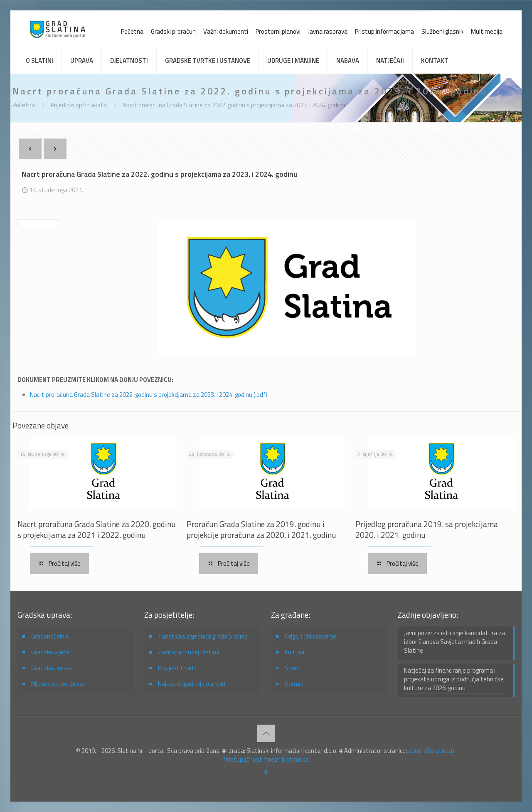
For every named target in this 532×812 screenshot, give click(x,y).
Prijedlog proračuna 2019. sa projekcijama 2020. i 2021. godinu (427, 529)
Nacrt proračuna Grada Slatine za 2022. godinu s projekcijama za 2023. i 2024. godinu (234, 105)
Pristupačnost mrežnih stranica (266, 759)
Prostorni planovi (278, 31)
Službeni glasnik (442, 31)
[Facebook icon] (266, 772)
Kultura (294, 652)
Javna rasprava (328, 31)
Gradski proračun (173, 31)
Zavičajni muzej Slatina (189, 652)
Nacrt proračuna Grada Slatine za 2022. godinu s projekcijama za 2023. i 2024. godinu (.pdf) (149, 395)
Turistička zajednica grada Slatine (203, 636)
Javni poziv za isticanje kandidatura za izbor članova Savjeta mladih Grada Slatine (454, 642)
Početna (132, 31)
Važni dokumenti (226, 31)
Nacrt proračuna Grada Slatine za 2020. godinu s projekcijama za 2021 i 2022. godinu (97, 529)
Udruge (294, 684)
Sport (292, 668)
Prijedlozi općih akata (79, 105)
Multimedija (487, 31)
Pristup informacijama (384, 31)
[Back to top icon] (266, 733)
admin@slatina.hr (432, 751)
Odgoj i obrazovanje (310, 636)
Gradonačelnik (50, 636)
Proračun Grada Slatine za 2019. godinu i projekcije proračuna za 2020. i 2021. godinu (261, 529)
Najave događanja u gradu (192, 684)
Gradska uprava (52, 668)
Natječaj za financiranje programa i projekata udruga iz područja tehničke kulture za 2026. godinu (454, 679)
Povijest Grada (177, 668)
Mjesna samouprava (58, 684)
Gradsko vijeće (50, 652)
